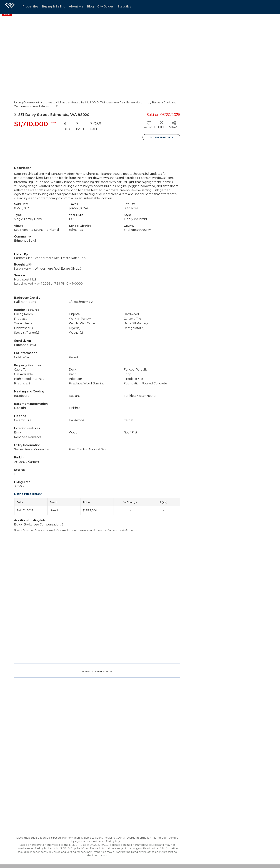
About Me (76, 7)
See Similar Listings (161, 137)
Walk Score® (105, 672)
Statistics (124, 7)
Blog (90, 7)
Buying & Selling (54, 7)
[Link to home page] (10, 7)
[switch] (149, 126)
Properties (30, 7)
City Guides (106, 7)
